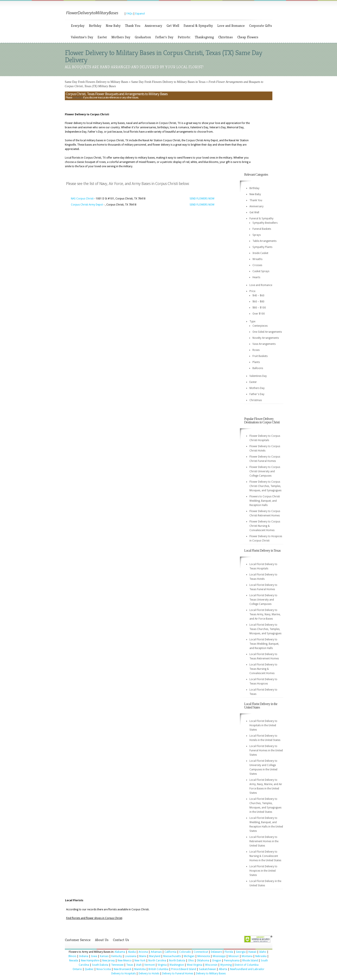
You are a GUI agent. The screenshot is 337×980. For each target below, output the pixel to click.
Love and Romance (231, 26)
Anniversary (153, 26)
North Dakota (177, 961)
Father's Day (164, 37)
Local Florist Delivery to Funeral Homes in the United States (266, 750)
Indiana (84, 956)
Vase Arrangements (264, 344)
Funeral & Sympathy (198, 26)
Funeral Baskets (262, 229)
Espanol (140, 14)
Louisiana (131, 956)
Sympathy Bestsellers (265, 223)
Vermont (150, 965)
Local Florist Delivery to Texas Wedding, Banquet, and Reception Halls (264, 644)
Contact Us (121, 940)
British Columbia (158, 969)
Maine (143, 956)
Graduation (143, 37)
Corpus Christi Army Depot (87, 205)
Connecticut (201, 952)
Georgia (241, 952)
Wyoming (226, 965)
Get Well (173, 26)
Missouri (234, 956)
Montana (247, 956)
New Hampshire (90, 961)
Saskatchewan (207, 969)
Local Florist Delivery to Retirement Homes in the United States (264, 841)
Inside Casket (260, 253)
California (170, 952)
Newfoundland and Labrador (247, 969)
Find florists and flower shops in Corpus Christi (94, 918)
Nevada (74, 961)
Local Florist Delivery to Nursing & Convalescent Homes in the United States (265, 856)
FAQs (129, 14)
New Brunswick (123, 969)
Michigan (189, 956)
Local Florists (74, 900)
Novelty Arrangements (266, 338)
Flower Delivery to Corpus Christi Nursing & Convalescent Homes (265, 526)
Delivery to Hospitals (124, 974)
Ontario (77, 969)
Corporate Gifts (260, 26)
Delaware (216, 952)
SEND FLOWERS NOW (202, 199)
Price (252, 291)
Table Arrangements (264, 241)
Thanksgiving (204, 37)
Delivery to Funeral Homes (178, 974)
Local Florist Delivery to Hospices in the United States (263, 871)
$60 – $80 (258, 302)
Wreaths (257, 259)
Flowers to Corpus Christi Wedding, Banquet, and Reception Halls (265, 501)
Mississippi (219, 956)
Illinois (72, 956)
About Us (102, 940)
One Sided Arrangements (267, 332)
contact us (78, 98)
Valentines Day (258, 376)
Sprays (257, 235)
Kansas (104, 956)
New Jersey (109, 961)
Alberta (223, 969)
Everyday (78, 26)
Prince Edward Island (184, 969)
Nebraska (261, 956)
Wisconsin (211, 965)
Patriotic (184, 37)
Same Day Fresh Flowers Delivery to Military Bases (97, 82)
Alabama (120, 952)
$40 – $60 (258, 296)
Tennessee (117, 965)
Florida (229, 952)
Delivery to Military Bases (211, 974)
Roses (256, 350)
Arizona (143, 952)
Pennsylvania (232, 961)
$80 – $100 (259, 308)
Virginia (162, 965)
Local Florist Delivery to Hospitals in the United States (263, 725)
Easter (102, 37)
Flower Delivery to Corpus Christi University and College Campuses (265, 471)
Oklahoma (203, 961)
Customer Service (78, 940)
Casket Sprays (261, 271)
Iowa (94, 956)
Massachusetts (172, 956)
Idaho (263, 952)
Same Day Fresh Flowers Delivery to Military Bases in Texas (168, 82)
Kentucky (117, 956)
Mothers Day (121, 37)
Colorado (185, 952)
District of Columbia (247, 965)
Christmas (225, 37)
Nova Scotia (104, 969)
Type (252, 321)
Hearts (256, 277)
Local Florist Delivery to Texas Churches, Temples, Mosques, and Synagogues (265, 629)
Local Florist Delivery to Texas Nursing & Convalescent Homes (263, 669)
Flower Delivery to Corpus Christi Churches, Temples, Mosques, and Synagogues (265, 486)
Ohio (191, 961)
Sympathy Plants (262, 247)
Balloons (258, 368)
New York (140, 961)
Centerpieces (260, 326)
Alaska (132, 952)
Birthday (95, 26)
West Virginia (195, 965)
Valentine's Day (82, 37)
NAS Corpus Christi (82, 199)
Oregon (217, 961)
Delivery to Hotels (149, 974)
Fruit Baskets (260, 356)
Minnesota (204, 956)
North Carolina (157, 961)
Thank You (133, 26)
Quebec (89, 969)
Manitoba (140, 969)
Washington (177, 965)
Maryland (155, 956)
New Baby (113, 26)
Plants (256, 362)
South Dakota (100, 965)
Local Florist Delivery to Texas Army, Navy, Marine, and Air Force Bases (265, 614)
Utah (139, 965)
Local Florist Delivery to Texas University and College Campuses (263, 600)
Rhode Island (250, 961)
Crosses (257, 265)
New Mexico (125, 961)
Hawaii (252, 952)
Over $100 (259, 314)
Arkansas (156, 952)
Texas (130, 965)
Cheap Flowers (248, 37)
